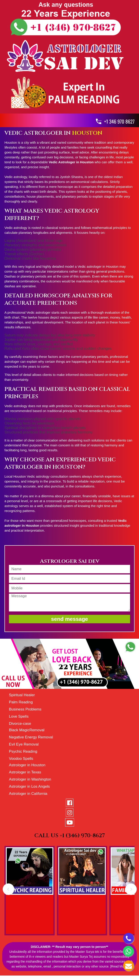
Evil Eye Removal (24, 744)
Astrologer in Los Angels (29, 786)
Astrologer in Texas (25, 772)
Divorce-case (20, 724)
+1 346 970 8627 (119, 121)
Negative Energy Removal (31, 737)
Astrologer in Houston (27, 765)
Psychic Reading (23, 751)
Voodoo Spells (21, 759)
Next (131, 891)
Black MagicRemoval (27, 730)
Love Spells (19, 716)
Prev (8, 891)
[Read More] (119, 966)
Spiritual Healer (22, 695)
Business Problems (25, 709)
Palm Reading (21, 702)
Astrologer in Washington (30, 779)
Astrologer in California (28, 794)
